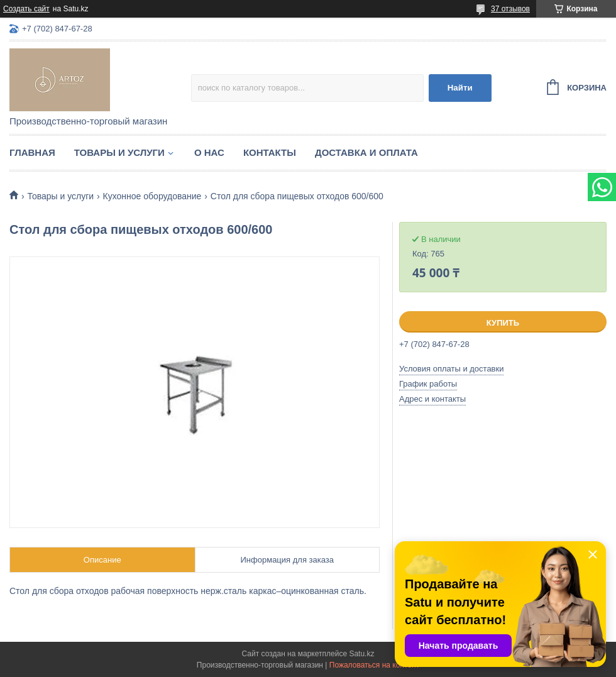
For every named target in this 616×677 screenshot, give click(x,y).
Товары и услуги (119, 152)
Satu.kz (361, 654)
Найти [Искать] (460, 88)
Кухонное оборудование (152, 196)
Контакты (270, 152)
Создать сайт (26, 9)
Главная (32, 152)
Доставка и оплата (366, 152)
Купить (503, 323)
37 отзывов (510, 9)
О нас (209, 152)
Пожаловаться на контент (374, 665)
